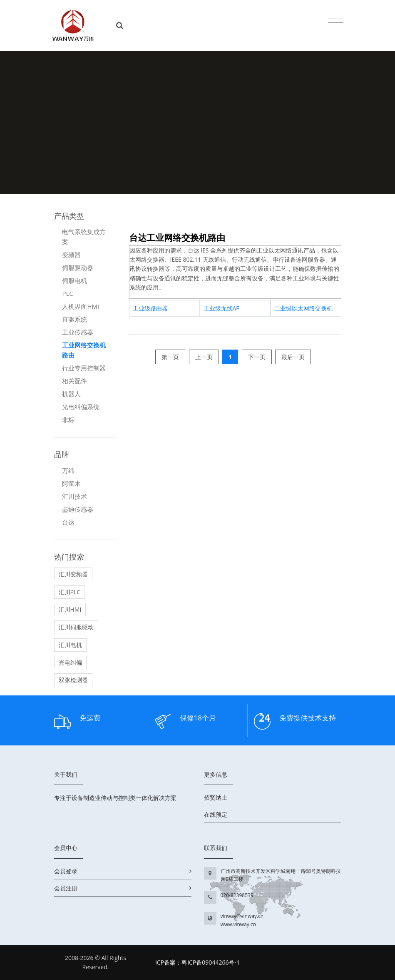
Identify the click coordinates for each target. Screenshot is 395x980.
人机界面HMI (81, 306)
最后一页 (293, 357)
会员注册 (66, 888)
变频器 (71, 255)
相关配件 (75, 381)
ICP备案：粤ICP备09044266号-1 (197, 962)
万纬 (68, 470)
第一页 (170, 357)
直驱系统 (75, 319)
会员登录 (66, 871)
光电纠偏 (70, 662)
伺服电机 (75, 280)
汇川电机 (70, 645)
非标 (68, 420)
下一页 (257, 357)
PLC (67, 293)
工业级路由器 (150, 308)
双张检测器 (73, 680)
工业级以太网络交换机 (303, 308)
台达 (68, 522)
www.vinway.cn (238, 924)
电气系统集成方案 (84, 237)
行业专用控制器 (84, 368)
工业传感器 (78, 332)
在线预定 (216, 814)
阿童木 (71, 483)
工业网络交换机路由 (84, 350)
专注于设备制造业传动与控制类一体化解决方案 (115, 798)
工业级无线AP (222, 308)
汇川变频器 (73, 574)
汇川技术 (75, 496)
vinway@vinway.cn (242, 916)
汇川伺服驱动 (76, 627)
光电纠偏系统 (81, 407)
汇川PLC (70, 592)
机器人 (71, 394)
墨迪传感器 (78, 509)
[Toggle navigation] (336, 18)
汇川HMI (70, 609)
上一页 (204, 357)
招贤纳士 (216, 797)
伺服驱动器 (78, 267)
